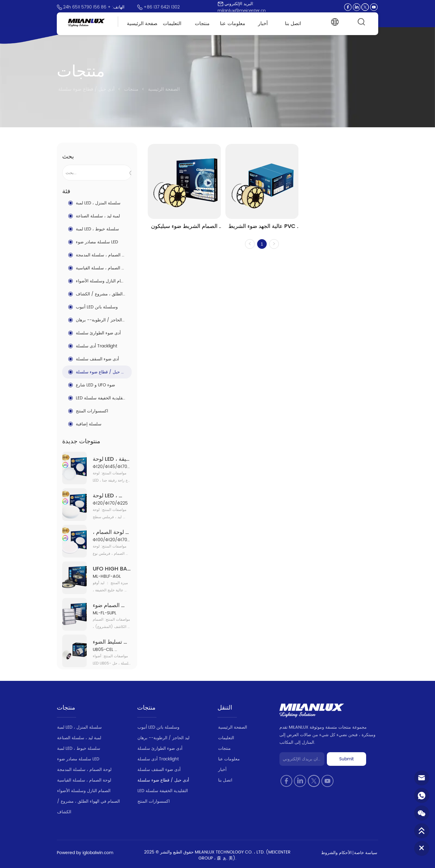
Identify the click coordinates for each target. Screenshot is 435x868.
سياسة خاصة (366, 853)
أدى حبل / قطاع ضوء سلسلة (87, 89)
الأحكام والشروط (336, 853)
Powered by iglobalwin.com (85, 853)
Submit (346, 759)
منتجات (131, 89)
